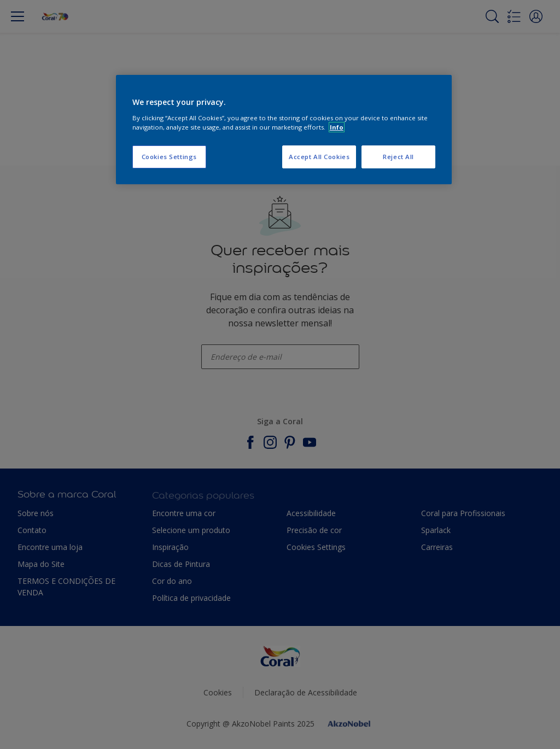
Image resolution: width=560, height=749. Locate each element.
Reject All (398, 157)
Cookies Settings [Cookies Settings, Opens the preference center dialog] (169, 157)
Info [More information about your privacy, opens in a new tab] (337, 127)
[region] (284, 130)
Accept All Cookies (319, 157)
